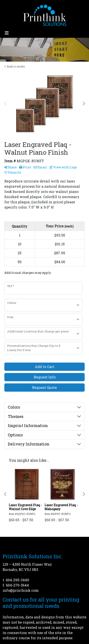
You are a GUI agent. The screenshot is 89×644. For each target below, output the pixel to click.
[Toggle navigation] (7, 33)
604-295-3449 (17, 580)
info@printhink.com (21, 590)
